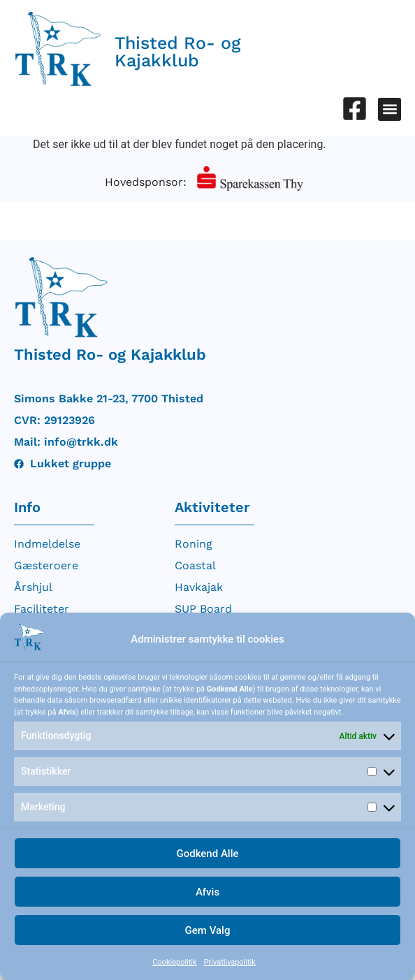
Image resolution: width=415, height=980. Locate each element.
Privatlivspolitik (230, 962)
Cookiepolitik (174, 962)
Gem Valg (208, 930)
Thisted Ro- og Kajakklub (178, 52)
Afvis (207, 892)
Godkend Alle (207, 854)
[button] (389, 109)
